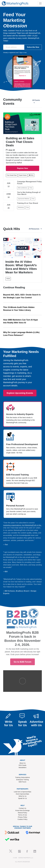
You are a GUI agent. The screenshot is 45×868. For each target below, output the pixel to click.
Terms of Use (22, 815)
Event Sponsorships (23, 794)
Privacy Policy (22, 817)
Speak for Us (23, 798)
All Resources (35, 229)
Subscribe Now (33, 47)
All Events (36, 101)
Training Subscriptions (22, 777)
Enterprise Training (22, 780)
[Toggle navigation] (40, 3)
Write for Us (22, 796)
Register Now (22, 168)
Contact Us (22, 808)
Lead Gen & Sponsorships (22, 792)
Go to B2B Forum (22, 632)
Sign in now (23, 53)
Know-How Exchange (22, 810)
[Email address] (14, 47)
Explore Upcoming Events (20, 393)
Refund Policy (22, 813)
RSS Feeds (22, 765)
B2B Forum (23, 782)
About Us (22, 763)
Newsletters (22, 768)
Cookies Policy (22, 819)
